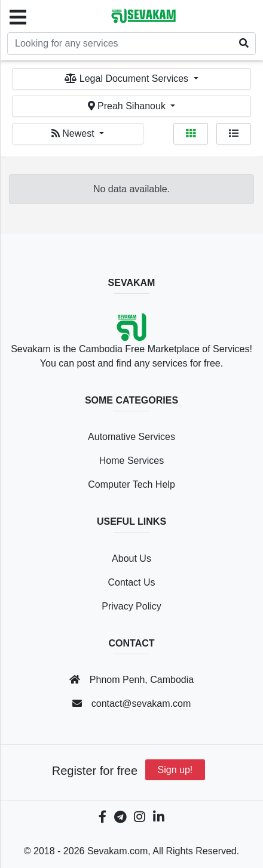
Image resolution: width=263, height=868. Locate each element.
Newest (74, 133)
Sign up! (175, 770)
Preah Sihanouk (128, 106)
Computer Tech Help (131, 484)
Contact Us (131, 582)
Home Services (131, 461)
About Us (131, 558)
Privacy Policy (131, 606)
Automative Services (131, 437)
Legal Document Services (128, 79)
